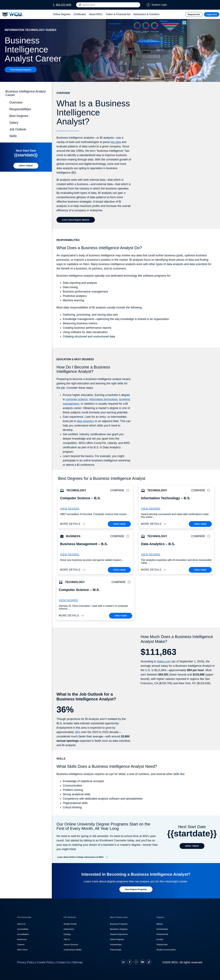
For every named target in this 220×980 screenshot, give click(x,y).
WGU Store (22, 950)
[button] (73, 524)
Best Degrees (19, 116)
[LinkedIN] (124, 962)
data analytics (85, 421)
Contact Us (63, 962)
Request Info (194, 14)
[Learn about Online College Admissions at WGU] (83, 857)
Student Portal (70, 924)
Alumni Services (71, 945)
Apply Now (212, 14)
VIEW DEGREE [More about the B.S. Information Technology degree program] (151, 509)
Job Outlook (18, 129)
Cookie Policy (45, 962)
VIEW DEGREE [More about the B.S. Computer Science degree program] (70, 509)
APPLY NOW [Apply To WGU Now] (119, 524)
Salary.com (164, 661)
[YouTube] (143, 962)
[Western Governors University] (12, 14)
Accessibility (23, 929)
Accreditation (23, 934)
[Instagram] (136, 962)
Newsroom (22, 939)
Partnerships (116, 950)
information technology (103, 399)
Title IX (67, 939)
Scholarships (116, 945)
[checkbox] (128, 490)
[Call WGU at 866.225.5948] (62, 5)
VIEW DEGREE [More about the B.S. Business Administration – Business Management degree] (70, 555)
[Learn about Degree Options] (76, 220)
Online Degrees (117, 939)
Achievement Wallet (73, 950)
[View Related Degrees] (21, 70)
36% (78, 732)
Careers (21, 945)
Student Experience (119, 934)
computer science (77, 399)
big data (116, 142)
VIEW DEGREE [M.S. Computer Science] (68, 600)
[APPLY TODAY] (26, 166)
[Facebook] (130, 962)
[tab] (62, 14)
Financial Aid (162, 934)
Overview (16, 102)
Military (160, 924)
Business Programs (119, 924)
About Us (21, 924)
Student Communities (166, 950)
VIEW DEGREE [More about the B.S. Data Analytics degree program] (151, 555)
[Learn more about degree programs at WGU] (136, 889)
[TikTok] (149, 962)
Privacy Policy (26, 962)
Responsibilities (20, 109)
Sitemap (77, 962)
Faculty (160, 939)
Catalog (67, 934)
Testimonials (162, 945)
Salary (14, 123)
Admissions (69, 929)
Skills (13, 136)
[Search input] (108, 5)
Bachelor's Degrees (119, 929)
